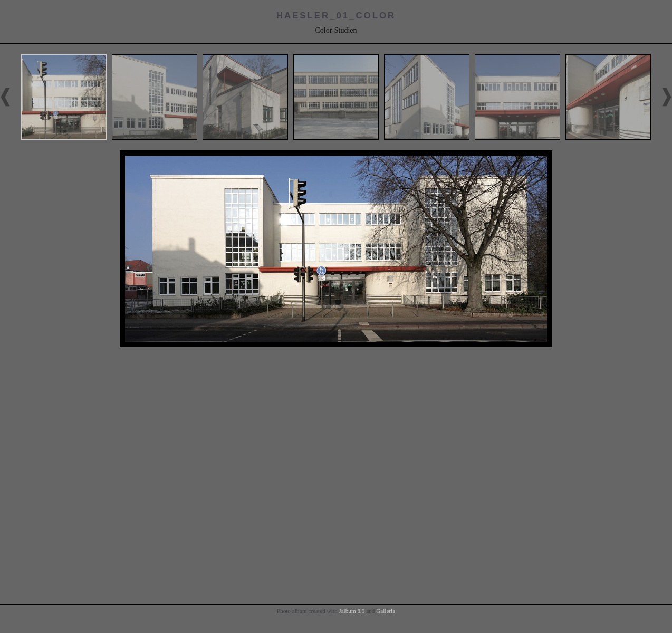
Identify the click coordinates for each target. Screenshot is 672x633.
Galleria (386, 611)
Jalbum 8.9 (352, 611)
